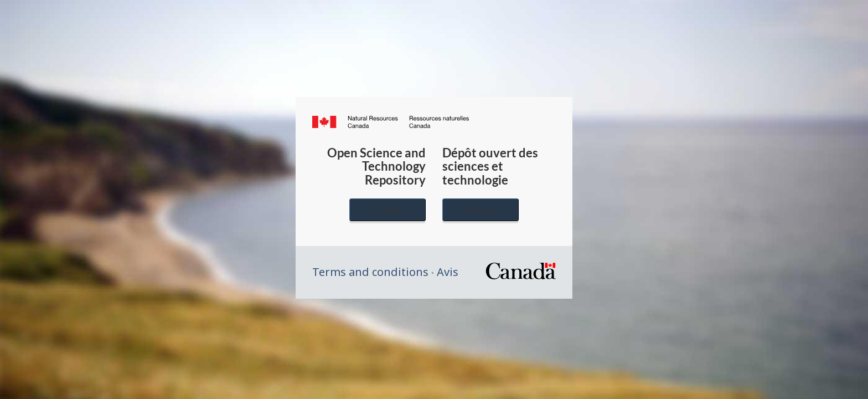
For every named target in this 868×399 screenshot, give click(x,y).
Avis (448, 272)
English (387, 210)
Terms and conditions (370, 272)
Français (480, 210)
